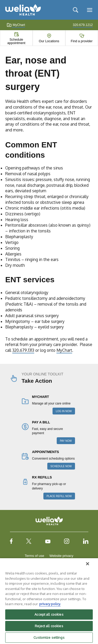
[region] (49, 601)
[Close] (88, 564)
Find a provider (82, 41)
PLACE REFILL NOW (59, 496)
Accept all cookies (49, 614)
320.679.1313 (23, 350)
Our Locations (49, 41)
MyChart (16, 25)
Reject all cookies (49, 626)
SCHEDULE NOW (61, 466)
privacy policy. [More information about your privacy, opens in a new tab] (50, 604)
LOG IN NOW (64, 411)
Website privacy (61, 556)
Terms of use (34, 556)
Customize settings (49, 637)
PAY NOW (66, 441)
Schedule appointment (16, 41)
